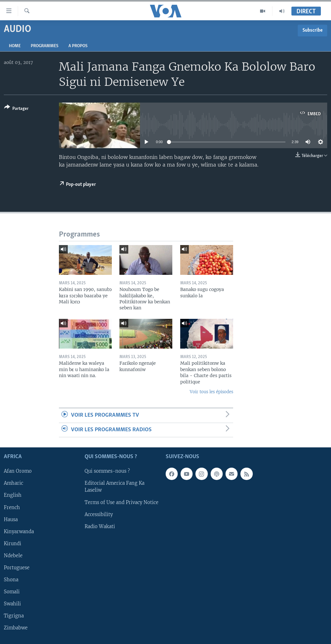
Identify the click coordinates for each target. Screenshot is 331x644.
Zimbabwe (16, 628)
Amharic (13, 483)
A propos (78, 46)
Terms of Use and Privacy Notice (121, 502)
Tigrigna (14, 616)
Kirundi (13, 544)
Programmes (45, 46)
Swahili (12, 604)
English (13, 496)
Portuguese (17, 568)
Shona (11, 580)
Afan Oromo (18, 471)
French (12, 508)
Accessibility (99, 515)
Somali (12, 592)
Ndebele (13, 556)
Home (15, 46)
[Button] (16, 109)
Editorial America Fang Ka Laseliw (115, 487)
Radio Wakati (100, 527)
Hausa (11, 520)
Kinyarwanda (19, 532)
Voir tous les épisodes (211, 392)
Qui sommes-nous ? (107, 471)
